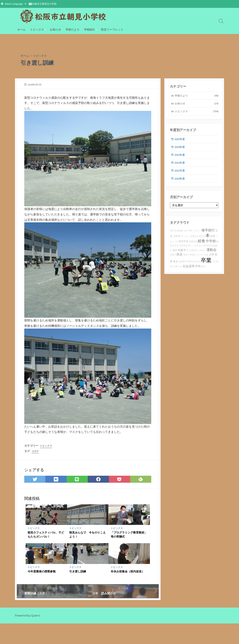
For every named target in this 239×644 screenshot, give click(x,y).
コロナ (35, 452)
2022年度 (180, 165)
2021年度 (180, 173)
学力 (188, 253)
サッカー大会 (202, 257)
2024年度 (180, 148)
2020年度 (180, 181)
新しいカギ (193, 248)
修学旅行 (208, 233)
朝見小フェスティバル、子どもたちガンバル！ (46, 536)
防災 (180, 257)
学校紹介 (90, 29)
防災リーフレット (112, 29)
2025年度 (180, 140)
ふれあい (202, 253)
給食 (201, 243)
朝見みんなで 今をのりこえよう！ (87, 536)
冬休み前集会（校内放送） (128, 573)
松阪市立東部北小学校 (44, 4)
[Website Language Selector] (15, 4)
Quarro (36, 617)
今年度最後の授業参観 (42, 573)
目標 (190, 233)
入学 (212, 257)
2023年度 (180, 156)
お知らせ (55, 29)
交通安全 (194, 239)
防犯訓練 (179, 233)
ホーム (21, 29)
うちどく (197, 233)
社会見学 (189, 269)
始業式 (190, 264)
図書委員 (193, 244)
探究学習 (184, 244)
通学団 (194, 253)
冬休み (197, 264)
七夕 (185, 233)
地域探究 (183, 264)
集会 (176, 264)
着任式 (202, 239)
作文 (177, 248)
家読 (172, 233)
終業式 (173, 257)
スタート (177, 269)
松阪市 (182, 253)
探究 (203, 269)
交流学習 (183, 248)
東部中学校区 (189, 257)
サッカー (185, 239)
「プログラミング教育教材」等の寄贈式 (129, 536)
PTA (198, 269)
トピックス (37, 29)
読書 (213, 239)
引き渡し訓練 (78, 573)
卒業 (206, 263)
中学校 (211, 244)
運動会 (212, 252)
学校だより (73, 29)
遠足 (175, 253)
